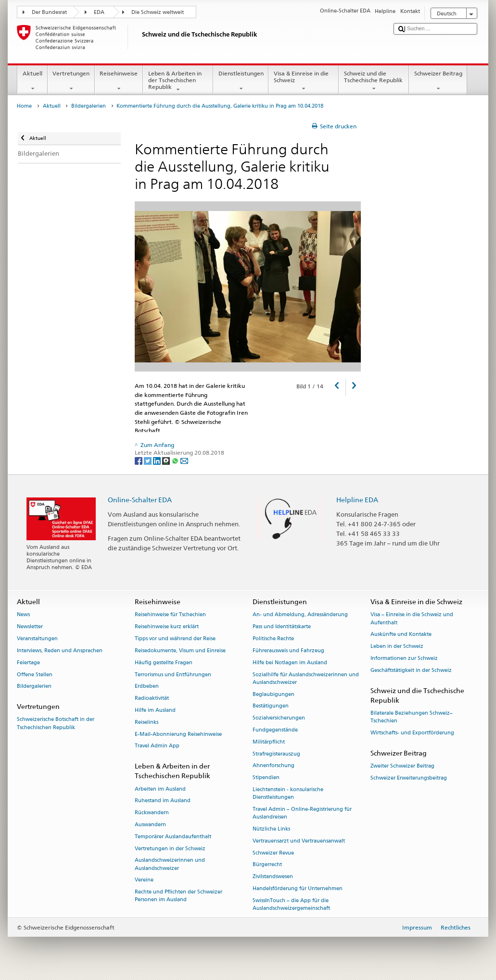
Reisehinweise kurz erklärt (167, 627)
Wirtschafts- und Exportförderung (412, 733)
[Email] (184, 461)
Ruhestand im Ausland (163, 801)
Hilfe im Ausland (155, 710)
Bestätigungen (271, 706)
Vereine (144, 880)
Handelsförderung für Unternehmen (298, 888)
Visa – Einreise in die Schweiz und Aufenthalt (412, 619)
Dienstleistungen (241, 81)
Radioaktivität (152, 699)
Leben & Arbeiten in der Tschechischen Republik (178, 81)
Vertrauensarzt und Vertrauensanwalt (299, 841)
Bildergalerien (89, 106)
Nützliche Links (271, 829)
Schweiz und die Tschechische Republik (374, 81)
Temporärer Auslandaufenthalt (173, 837)
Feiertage (28, 663)
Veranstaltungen (37, 639)
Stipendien (266, 778)
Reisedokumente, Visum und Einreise (180, 651)
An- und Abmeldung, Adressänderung (300, 615)
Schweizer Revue (273, 853)
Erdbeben (147, 687)
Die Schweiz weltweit (158, 12)
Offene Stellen (35, 675)
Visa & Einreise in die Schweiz (304, 81)
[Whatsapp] (176, 461)
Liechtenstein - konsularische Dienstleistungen (288, 793)
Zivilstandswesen (273, 877)
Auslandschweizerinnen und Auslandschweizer (170, 864)
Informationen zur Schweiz (404, 658)
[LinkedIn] (158, 461)
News (23, 615)
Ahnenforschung (273, 766)
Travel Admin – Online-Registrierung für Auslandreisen (302, 813)
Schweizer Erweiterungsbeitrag (409, 778)
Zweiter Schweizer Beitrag (402, 766)
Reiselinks (146, 722)
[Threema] (167, 461)
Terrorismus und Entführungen (173, 675)
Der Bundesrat (49, 12)
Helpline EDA (357, 500)
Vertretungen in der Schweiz (170, 849)
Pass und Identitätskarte (282, 627)
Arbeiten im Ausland (160, 789)
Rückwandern (152, 813)
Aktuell (32, 81)
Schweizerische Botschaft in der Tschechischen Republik (56, 724)
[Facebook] (139, 461)
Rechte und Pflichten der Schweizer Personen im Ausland (178, 896)
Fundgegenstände (275, 730)
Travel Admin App (157, 746)
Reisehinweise (119, 81)
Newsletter (30, 627)
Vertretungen (71, 81)
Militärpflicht (269, 742)
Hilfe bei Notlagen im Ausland (290, 663)
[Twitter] (148, 461)
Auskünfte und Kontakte (401, 635)
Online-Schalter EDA (140, 500)
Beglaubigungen (273, 694)
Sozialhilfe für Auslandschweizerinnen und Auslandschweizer (306, 678)
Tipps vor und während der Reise (175, 639)
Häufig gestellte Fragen (164, 663)
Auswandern (150, 825)
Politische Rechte (273, 639)
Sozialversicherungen (279, 718)
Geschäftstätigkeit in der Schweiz (411, 670)
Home (24, 106)
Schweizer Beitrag (438, 81)
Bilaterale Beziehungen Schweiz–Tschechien (412, 717)
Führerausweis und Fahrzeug (288, 651)
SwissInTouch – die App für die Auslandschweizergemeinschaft (291, 904)
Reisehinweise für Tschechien (170, 615)
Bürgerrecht (267, 865)
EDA (99, 12)
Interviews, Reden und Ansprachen (60, 651)
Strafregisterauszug (276, 754)
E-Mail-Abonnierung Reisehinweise (178, 734)
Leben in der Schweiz (397, 647)
